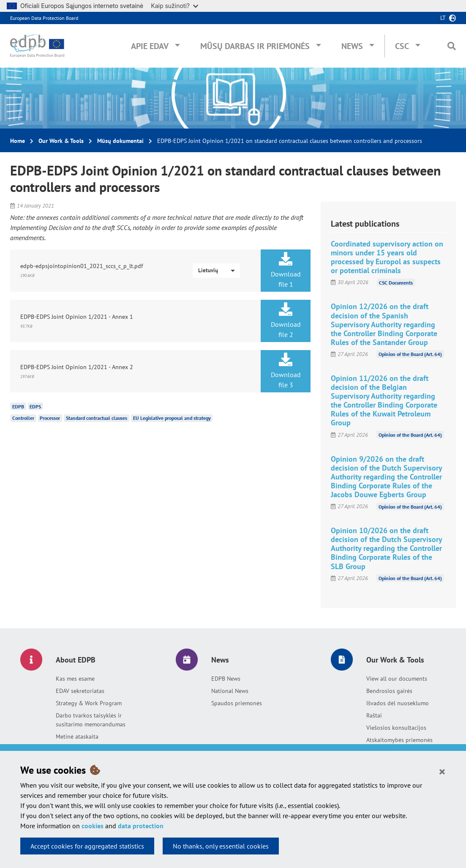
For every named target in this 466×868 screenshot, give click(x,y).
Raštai (374, 715)
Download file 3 (286, 371)
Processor (50, 418)
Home (18, 141)
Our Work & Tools (61, 141)
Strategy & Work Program (89, 703)
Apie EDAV (150, 46)
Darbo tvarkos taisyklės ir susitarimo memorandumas (91, 720)
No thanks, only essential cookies (221, 846)
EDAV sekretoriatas (80, 691)
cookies (93, 826)
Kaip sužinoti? (174, 6)
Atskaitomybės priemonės (399, 740)
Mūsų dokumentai (120, 141)
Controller (23, 418)
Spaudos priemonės (237, 703)
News (352, 46)
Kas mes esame (75, 679)
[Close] (442, 771)
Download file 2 (286, 320)
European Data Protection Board (44, 18)
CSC (402, 46)
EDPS (35, 406)
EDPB (18, 406)
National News (230, 691)
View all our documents (397, 679)
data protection (141, 826)
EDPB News (226, 679)
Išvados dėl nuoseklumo (398, 703)
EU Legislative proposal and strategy (172, 418)
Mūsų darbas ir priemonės (255, 46)
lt (443, 18)
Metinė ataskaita (77, 737)
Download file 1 (286, 270)
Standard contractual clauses (97, 418)
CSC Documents (396, 282)
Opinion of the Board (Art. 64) (410, 354)
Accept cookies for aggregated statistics (87, 846)
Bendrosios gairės (389, 691)
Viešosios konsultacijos (396, 728)
